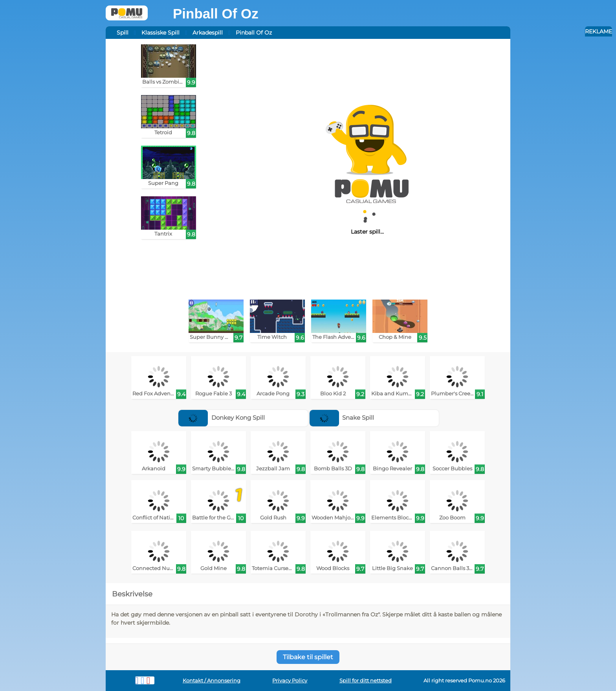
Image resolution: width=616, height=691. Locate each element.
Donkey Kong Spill (222, 418)
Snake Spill (342, 418)
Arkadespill (208, 33)
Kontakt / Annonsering (212, 681)
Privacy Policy (290, 681)
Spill (123, 33)
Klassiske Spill (160, 33)
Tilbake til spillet (308, 657)
